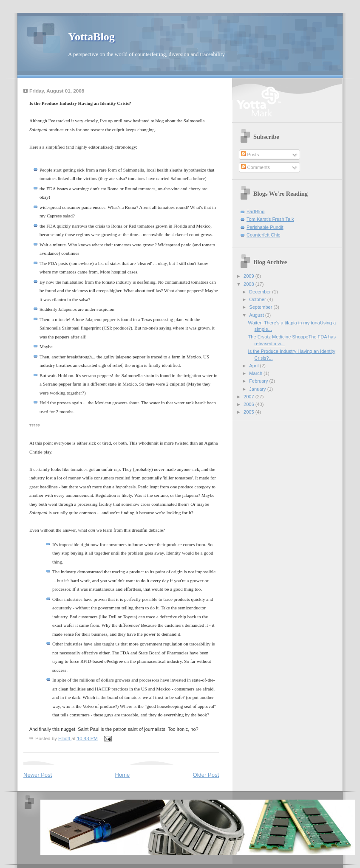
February (259, 381)
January (258, 389)
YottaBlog (91, 37)
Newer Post (38, 775)
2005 (249, 412)
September (261, 307)
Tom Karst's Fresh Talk (270, 219)
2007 (249, 397)
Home (123, 775)
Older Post (206, 775)
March (256, 373)
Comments (255, 167)
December (261, 292)
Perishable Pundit (265, 227)
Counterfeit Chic (263, 235)
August (257, 315)
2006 (249, 404)
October (258, 299)
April (254, 366)
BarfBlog (255, 211)
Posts (250, 155)
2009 (249, 276)
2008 (249, 284)
